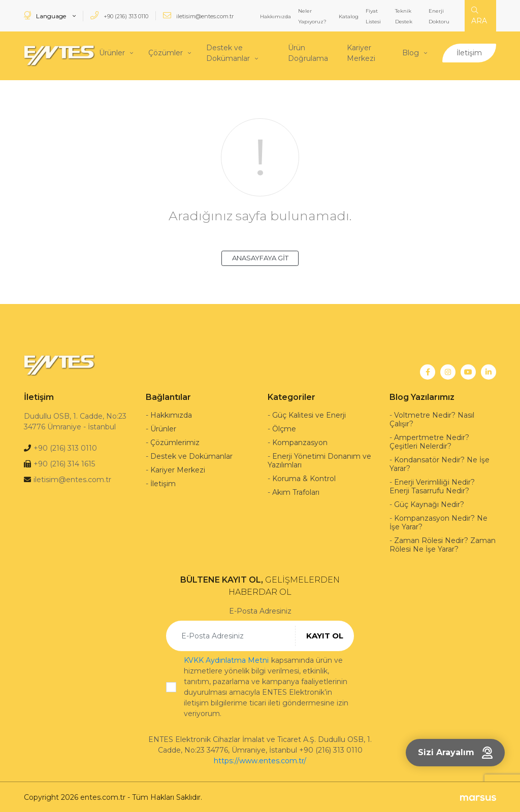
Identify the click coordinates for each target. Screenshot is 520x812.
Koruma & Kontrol (304, 478)
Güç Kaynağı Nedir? (429, 503)
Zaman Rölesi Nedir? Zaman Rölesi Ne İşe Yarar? (443, 544)
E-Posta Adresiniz (260, 610)
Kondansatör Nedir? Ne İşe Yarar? (440, 463)
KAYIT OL (325, 634)
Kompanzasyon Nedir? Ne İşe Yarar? (438, 521)
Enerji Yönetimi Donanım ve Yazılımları (319, 460)
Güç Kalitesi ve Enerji (309, 414)
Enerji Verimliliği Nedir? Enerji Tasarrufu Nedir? (432, 485)
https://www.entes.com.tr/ (260, 760)
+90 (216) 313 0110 (119, 15)
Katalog (349, 16)
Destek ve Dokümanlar (228, 53)
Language (46, 15)
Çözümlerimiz (175, 442)
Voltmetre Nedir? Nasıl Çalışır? (432, 418)
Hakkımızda (275, 16)
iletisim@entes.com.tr (198, 15)
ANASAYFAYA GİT (260, 257)
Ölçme (284, 428)
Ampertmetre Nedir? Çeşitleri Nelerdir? (429, 441)
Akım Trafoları (296, 491)
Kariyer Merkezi (361, 53)
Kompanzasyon (300, 442)
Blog (411, 52)
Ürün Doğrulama (308, 53)
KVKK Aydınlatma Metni (226, 659)
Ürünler (112, 52)
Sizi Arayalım (455, 753)
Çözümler (166, 52)
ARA (479, 16)
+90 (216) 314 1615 (64, 463)
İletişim (469, 52)
